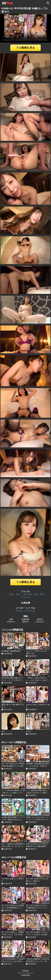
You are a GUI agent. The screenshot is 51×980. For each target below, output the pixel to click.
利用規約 (25, 971)
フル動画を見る (25, 48)
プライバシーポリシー (25, 973)
